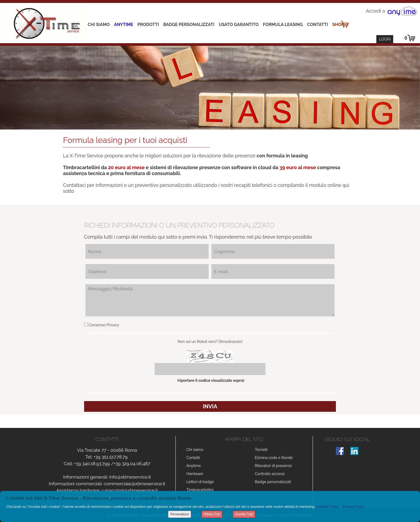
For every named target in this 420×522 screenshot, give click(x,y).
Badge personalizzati (273, 482)
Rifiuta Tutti (212, 514)
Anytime (124, 25)
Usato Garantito (239, 25)
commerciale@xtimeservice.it (134, 484)
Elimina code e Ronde (274, 458)
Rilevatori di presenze (273, 466)
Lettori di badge (200, 482)
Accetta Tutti (244, 514)
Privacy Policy (353, 507)
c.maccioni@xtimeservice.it (130, 490)
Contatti (317, 25)
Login (385, 39)
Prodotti (148, 25)
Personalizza (180, 514)
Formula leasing (283, 25)
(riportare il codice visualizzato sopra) (210, 380)
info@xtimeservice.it (130, 477)
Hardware (195, 474)
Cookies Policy (327, 507)
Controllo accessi (270, 474)
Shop (338, 25)
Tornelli (261, 450)
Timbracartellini (200, 490)
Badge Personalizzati (189, 25)
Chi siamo (99, 25)
